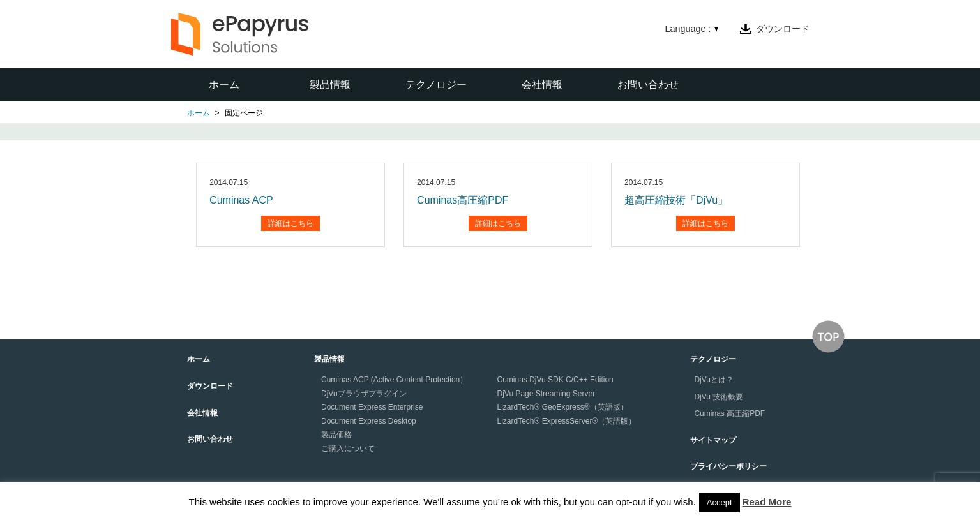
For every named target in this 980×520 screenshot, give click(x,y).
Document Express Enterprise (372, 407)
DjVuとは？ (714, 380)
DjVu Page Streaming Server (547, 394)
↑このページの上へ (828, 337)
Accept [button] (720, 502)
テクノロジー (436, 85)
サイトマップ (713, 440)
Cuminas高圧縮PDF (463, 200)
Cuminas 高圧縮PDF (729, 413)
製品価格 (336, 435)
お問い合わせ (648, 85)
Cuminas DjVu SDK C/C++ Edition (555, 380)
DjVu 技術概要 (719, 397)
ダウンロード (783, 29)
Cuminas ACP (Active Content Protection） (394, 380)
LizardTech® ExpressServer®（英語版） (567, 421)
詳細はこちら (290, 223)
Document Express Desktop (369, 421)
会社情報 (542, 85)
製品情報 (330, 85)
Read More (767, 502)
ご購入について (348, 449)
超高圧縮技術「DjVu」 (676, 200)
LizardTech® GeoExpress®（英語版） (563, 407)
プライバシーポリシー (728, 466)
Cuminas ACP (241, 200)
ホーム (224, 85)
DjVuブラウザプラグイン (364, 394)
